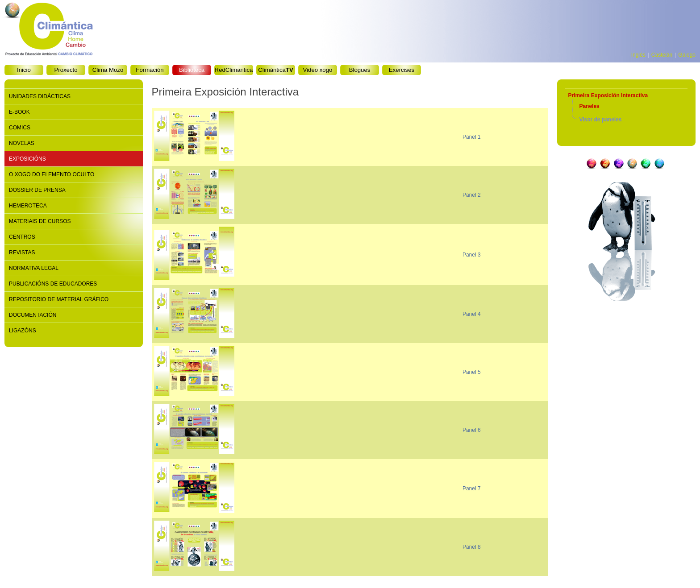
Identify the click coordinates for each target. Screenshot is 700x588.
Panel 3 (472, 255)
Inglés (638, 55)
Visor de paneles (600, 120)
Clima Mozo (108, 70)
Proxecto (66, 70)
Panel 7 (472, 489)
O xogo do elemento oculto (52, 174)
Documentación (33, 315)
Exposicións (27, 159)
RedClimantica (234, 70)
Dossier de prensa (37, 190)
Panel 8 (472, 547)
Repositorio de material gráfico (59, 299)
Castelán (662, 55)
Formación (150, 70)
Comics (20, 128)
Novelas (22, 143)
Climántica (275, 70)
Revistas (22, 253)
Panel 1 (472, 137)
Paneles (589, 106)
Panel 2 (472, 195)
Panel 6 (472, 430)
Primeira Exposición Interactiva (608, 95)
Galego (687, 55)
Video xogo (318, 70)
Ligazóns (23, 331)
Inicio (24, 70)
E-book (19, 112)
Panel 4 (472, 314)
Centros (22, 237)
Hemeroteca (28, 206)
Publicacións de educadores (53, 284)
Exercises (402, 70)
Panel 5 (472, 372)
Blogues (360, 70)
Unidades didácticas (40, 96)
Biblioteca (192, 70)
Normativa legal (34, 268)
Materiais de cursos (40, 221)
